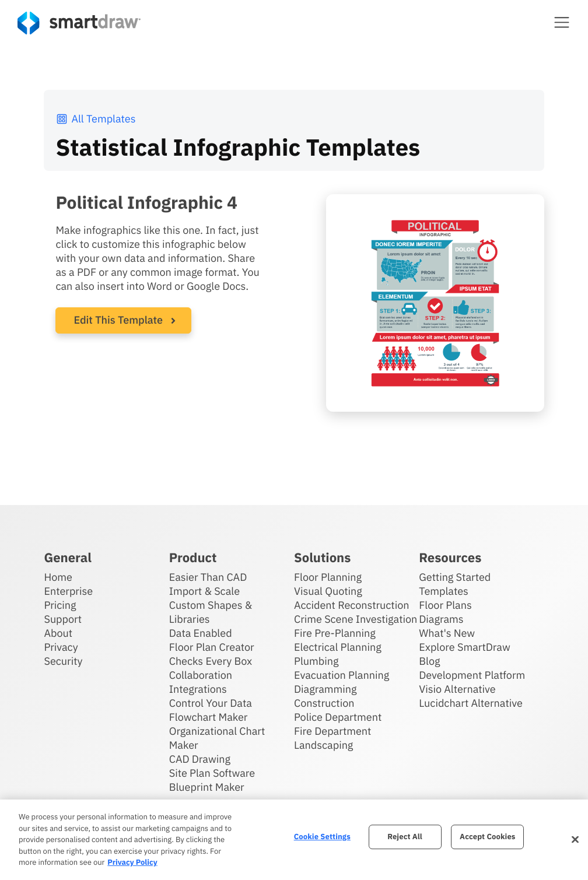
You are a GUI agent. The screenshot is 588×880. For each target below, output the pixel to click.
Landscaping (323, 745)
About (58, 633)
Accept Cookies (487, 837)
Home (58, 577)
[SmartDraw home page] (79, 23)
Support (63, 619)
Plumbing (316, 661)
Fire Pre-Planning (335, 633)
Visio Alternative (457, 689)
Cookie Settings (322, 837)
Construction (324, 703)
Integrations (198, 689)
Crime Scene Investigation (356, 619)
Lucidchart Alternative (471, 703)
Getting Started (455, 577)
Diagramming (325, 689)
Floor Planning (328, 577)
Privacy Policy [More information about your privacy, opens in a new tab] (132, 862)
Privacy (61, 647)
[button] (562, 22)
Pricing (60, 605)
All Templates (95, 119)
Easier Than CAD (208, 577)
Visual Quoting (328, 591)
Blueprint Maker (207, 787)
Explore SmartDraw (464, 647)
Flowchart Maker (209, 717)
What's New (447, 633)
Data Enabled (201, 633)
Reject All (405, 837)
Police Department (338, 717)
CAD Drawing (200, 759)
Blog (429, 661)
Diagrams (441, 619)
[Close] (575, 840)
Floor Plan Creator (212, 647)
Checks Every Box (211, 661)
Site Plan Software (212, 773)
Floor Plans (445, 605)
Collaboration (201, 675)
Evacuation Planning (342, 675)
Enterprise (68, 591)
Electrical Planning (338, 647)
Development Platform (472, 675)
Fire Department (332, 731)
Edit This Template (118, 320)
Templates (444, 591)
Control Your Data (211, 703)
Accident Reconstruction (352, 605)
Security (63, 661)
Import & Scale (204, 591)
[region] (294, 840)
